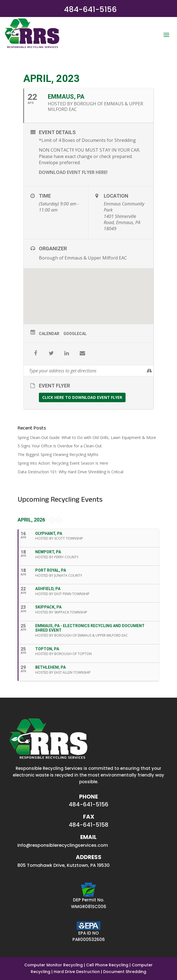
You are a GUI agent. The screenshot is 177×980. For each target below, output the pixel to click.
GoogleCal (75, 334)
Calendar (49, 334)
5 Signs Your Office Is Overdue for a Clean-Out (60, 446)
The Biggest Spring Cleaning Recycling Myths (58, 454)
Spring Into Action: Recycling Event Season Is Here (63, 463)
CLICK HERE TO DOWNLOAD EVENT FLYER (82, 397)
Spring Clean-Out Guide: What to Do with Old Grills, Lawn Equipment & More (87, 437)
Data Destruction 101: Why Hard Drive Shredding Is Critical (70, 472)
